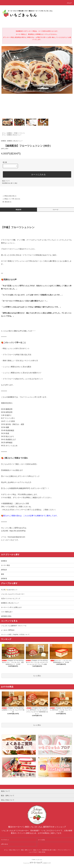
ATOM (44, 852)
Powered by (37, 863)
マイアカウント (5, 840)
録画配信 (10, 133)
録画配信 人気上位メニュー (14, 135)
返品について (6, 181)
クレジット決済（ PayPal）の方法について (15, 634)
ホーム (4, 133)
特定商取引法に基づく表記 (10, 183)
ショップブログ (33, 852)
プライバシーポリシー (63, 850)
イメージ (55, 210)
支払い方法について (14, 850)
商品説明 (18, 210)
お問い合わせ (5, 844)
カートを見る (42, 840)
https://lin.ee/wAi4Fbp (18, 531)
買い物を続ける (6, 202)
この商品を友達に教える (8, 196)
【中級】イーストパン (19, 133)
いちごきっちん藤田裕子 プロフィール (14, 626)
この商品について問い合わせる (10, 199)
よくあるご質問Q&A (8, 630)
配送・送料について (26, 850)
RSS (40, 852)
